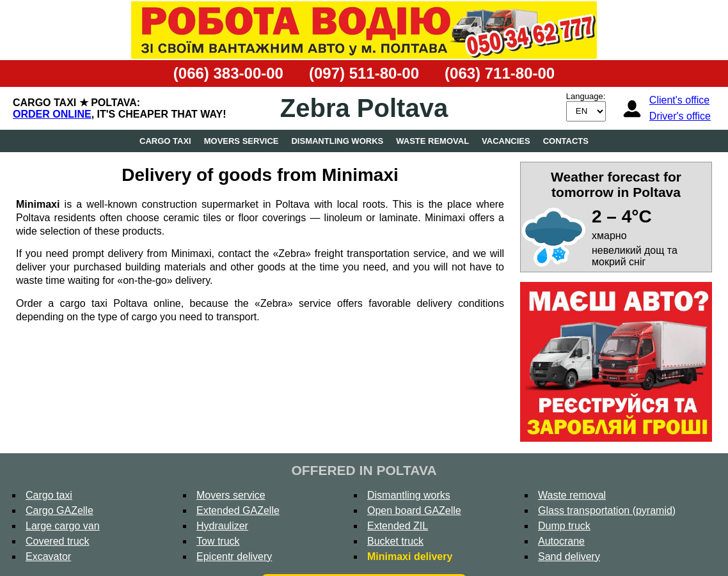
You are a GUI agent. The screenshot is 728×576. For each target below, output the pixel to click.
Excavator (48, 557)
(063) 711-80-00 (500, 73)
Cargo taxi (165, 141)
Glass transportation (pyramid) (607, 510)
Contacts (566, 141)
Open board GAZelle (414, 510)
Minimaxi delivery (410, 557)
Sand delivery (569, 557)
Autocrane (561, 541)
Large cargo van (63, 526)
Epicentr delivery (234, 557)
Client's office (679, 100)
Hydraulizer (222, 526)
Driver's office (680, 116)
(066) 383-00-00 (228, 73)
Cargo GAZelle (59, 510)
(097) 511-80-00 (364, 73)
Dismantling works (337, 141)
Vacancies (506, 141)
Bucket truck (395, 541)
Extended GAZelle (238, 510)
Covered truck (58, 541)
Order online (52, 114)
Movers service (241, 141)
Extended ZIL (398, 526)
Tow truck (218, 541)
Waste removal (432, 141)
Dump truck (564, 526)
